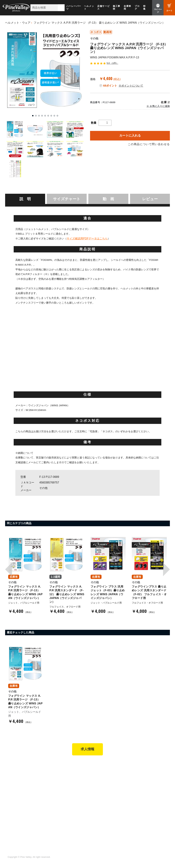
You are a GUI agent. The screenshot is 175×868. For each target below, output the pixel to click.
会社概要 (137, 772)
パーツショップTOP (102, 777)
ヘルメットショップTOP (105, 781)
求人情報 (87, 750)
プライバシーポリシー (145, 791)
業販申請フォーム (101, 795)
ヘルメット (89, 7)
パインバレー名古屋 (60, 777)
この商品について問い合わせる (149, 144)
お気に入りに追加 (159, 106)
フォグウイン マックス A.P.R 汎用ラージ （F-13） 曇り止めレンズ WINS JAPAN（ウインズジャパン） (99, 23)
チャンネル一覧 (58, 811)
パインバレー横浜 (59, 772)
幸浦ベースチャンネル (62, 820)
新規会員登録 (98, 772)
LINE (94, 820)
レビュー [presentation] (150, 199)
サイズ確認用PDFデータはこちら (87, 238)
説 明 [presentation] (25, 199)
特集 (144, 7)
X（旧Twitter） (99, 815)
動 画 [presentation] (108, 199)
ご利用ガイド (98, 786)
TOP (9, 765)
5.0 (104, 63)
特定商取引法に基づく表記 (106, 791)
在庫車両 (127, 7)
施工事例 (117, 7)
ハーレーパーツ (74, 7)
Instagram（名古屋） (103, 829)
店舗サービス (103, 7)
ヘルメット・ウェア (18, 23)
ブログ (137, 7)
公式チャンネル (58, 815)
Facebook (96, 811)
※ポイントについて (131, 86)
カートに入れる (130, 136)
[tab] (25, 199)
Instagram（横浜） (102, 825)
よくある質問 (140, 781)
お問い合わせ (140, 786)
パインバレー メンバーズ (146, 777)
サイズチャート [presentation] (67, 199)
